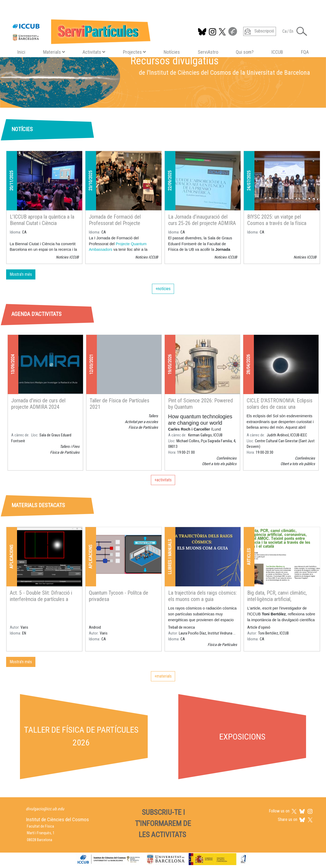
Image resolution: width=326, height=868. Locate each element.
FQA (305, 52)
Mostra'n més (21, 274)
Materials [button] (54, 52)
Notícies (172, 52)
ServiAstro (208, 52)
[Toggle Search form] (302, 31)
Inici (21, 52)
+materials (163, 676)
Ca (284, 31)
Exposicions (242, 737)
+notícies (163, 289)
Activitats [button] (94, 52)
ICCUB (277, 52)
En (291, 31)
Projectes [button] (134, 52)
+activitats (163, 480)
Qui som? (245, 52)
